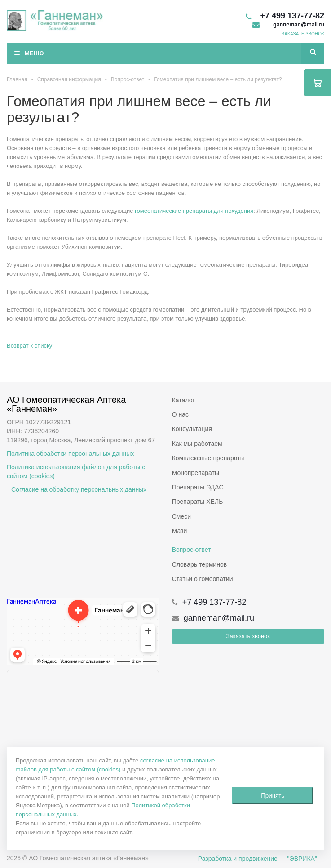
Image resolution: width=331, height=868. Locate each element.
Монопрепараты (196, 473)
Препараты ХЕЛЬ (198, 502)
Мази (180, 531)
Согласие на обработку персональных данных (79, 489)
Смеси (181, 516)
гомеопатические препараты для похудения (194, 211)
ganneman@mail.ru (299, 24)
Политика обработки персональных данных (70, 454)
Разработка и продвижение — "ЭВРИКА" (258, 859)
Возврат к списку (29, 346)
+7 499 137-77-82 (292, 16)
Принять (273, 795)
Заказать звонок (248, 636)
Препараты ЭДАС (198, 487)
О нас (180, 414)
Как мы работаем (197, 444)
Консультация (192, 429)
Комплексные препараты (208, 458)
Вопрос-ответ (192, 550)
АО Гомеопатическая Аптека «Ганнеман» (68, 404)
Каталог (183, 400)
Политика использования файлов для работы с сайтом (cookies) (76, 471)
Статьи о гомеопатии (203, 579)
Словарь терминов (200, 564)
